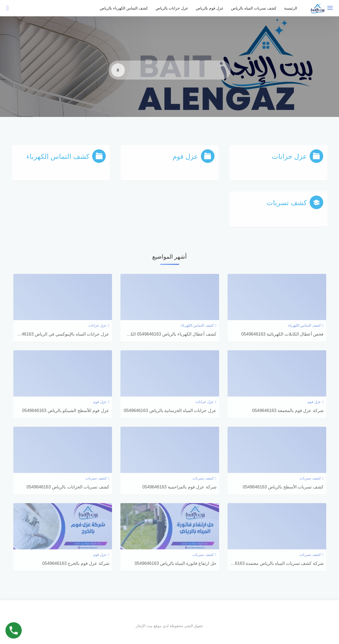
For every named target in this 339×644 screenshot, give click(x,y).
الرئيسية (291, 8)
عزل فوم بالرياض (210, 8)
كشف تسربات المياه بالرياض (254, 8)
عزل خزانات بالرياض (172, 8)
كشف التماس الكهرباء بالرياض (124, 8)
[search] (118, 77)
